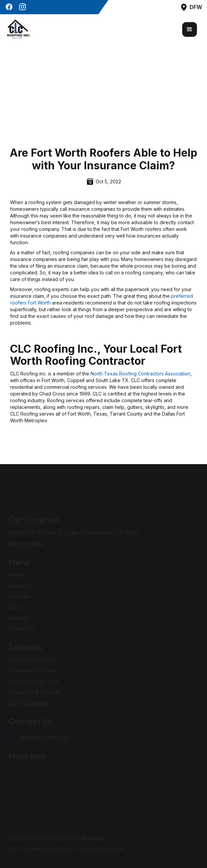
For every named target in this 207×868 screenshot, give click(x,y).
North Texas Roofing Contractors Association (140, 374)
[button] (190, 29)
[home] (19, 29)
